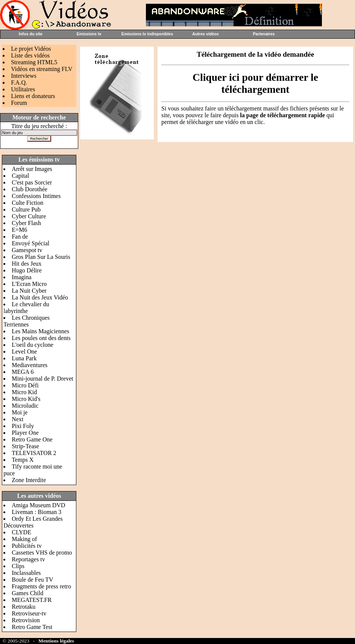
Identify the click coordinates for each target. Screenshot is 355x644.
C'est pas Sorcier (32, 182)
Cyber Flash (26, 223)
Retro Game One (32, 439)
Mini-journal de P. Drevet (42, 379)
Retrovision (26, 620)
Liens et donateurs (33, 96)
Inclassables (26, 573)
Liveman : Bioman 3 (36, 512)
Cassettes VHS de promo (42, 553)
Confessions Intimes (36, 196)
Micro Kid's (26, 399)
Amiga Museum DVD (38, 505)
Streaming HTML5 (34, 62)
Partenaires (264, 34)
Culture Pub (26, 209)
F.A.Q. (19, 82)
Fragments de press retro (41, 586)
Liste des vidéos (30, 55)
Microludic (25, 406)
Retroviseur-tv (29, 613)
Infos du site (31, 34)
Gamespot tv (27, 250)
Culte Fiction (27, 203)
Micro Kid (24, 392)
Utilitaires (23, 89)
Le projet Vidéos (31, 49)
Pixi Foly (23, 426)
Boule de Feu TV (32, 580)
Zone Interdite (29, 480)
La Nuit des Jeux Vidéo (40, 297)
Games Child (27, 593)
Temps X (23, 460)
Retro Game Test (32, 627)
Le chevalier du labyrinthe (26, 308)
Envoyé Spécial (30, 243)
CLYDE (21, 532)
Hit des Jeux (27, 264)
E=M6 (19, 230)
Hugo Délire (27, 270)
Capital (20, 176)
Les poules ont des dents (41, 338)
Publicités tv (27, 546)
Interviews (24, 76)
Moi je (20, 412)
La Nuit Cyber (29, 291)
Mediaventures (30, 365)
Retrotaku (24, 607)
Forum (19, 103)
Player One (25, 433)
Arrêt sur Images (32, 169)
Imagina (21, 277)
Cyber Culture (29, 216)
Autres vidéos (205, 34)
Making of (24, 539)
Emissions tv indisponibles (147, 34)
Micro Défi (25, 385)
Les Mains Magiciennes (40, 331)
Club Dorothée (30, 189)
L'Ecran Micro (29, 284)
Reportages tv (28, 559)
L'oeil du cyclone (32, 345)
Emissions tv (89, 34)
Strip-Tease (25, 446)
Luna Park (24, 358)
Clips (18, 566)
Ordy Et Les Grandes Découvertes (33, 522)
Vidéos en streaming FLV (42, 69)
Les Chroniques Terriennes (27, 321)
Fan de (20, 237)
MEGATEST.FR (32, 600)
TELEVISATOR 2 (34, 453)
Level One (24, 351)
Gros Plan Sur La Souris (41, 257)
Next (17, 419)
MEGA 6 (23, 372)
